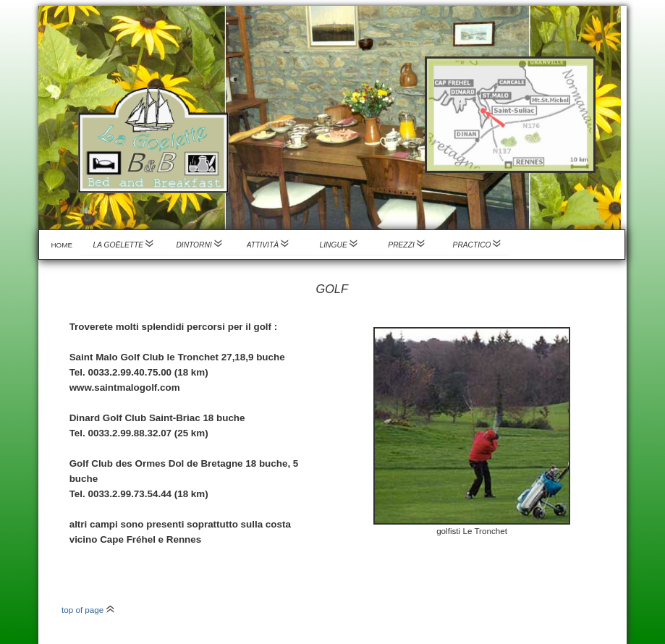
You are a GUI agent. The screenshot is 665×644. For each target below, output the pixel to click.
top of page (88, 610)
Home (62, 245)
